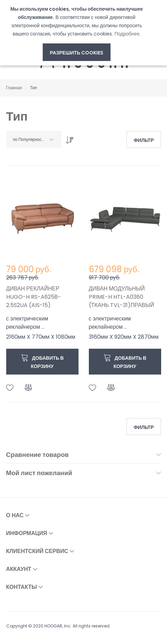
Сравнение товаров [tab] (38, 455)
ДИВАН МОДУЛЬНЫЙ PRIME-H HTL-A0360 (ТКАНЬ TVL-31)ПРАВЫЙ (122, 297)
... (43, 327)
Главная (14, 88)
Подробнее (127, 34)
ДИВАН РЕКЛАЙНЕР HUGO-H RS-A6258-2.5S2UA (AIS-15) (34, 297)
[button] (10, 388)
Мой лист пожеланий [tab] (39, 473)
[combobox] (34, 140)
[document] (77, 33)
